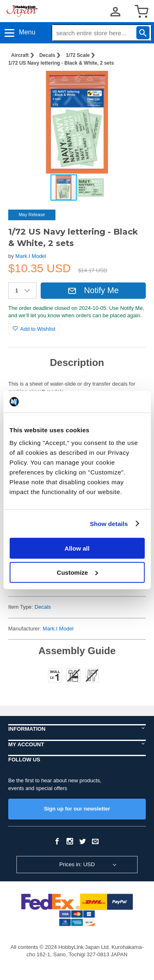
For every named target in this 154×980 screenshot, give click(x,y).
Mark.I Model (31, 256)
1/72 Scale (78, 55)
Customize (77, 572)
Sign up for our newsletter (77, 809)
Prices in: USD (77, 864)
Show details (109, 523)
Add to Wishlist (34, 329)
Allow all (77, 548)
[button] (131, 86)
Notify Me (93, 290)
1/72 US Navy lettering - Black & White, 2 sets (61, 63)
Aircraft (20, 55)
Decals (47, 55)
